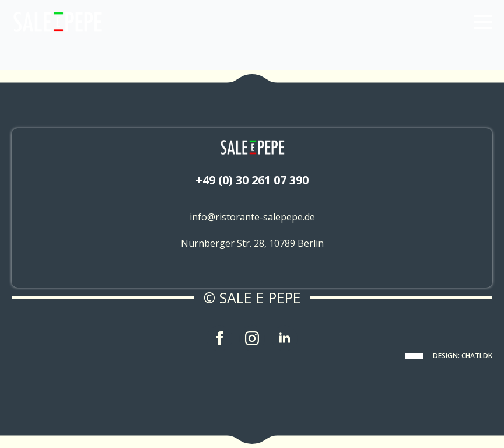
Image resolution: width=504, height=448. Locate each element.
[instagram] (252, 338)
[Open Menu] (483, 22)
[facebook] (219, 338)
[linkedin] (285, 338)
